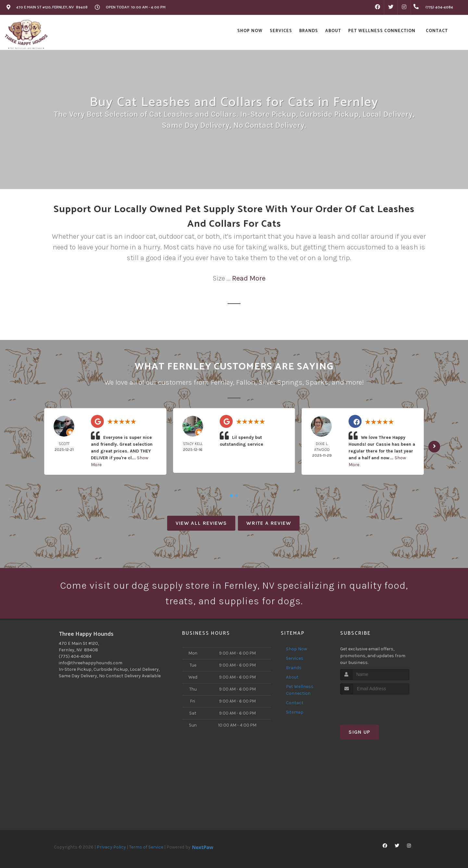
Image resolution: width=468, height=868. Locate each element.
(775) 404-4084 (75, 656)
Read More (249, 278)
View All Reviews (201, 523)
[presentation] (375, 707)
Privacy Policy (111, 847)
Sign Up (359, 732)
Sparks (317, 382)
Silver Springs (280, 382)
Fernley (222, 382)
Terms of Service (146, 847)
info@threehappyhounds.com (91, 663)
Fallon (246, 382)
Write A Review (269, 523)
